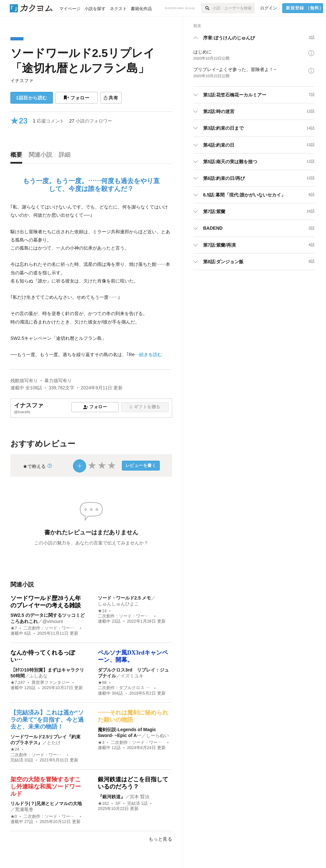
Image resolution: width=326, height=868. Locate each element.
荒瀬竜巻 (24, 809)
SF (118, 803)
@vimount (53, 621)
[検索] (207, 8)
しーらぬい (157, 735)
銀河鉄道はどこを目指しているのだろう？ (133, 783)
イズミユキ (132, 676)
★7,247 (18, 683)
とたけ (54, 743)
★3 (101, 743)
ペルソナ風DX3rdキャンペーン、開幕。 (133, 656)
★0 (14, 817)
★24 (15, 749)
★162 (103, 803)
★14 (102, 611)
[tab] (18, 156)
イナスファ (22, 80)
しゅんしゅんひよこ (118, 604)
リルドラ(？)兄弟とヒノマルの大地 (46, 803)
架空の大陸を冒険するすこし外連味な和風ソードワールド (46, 786)
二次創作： (50, 628)
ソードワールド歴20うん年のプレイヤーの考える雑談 (46, 602)
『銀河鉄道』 (111, 797)
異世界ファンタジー (51, 683)
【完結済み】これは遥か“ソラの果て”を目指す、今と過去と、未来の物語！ (47, 720)
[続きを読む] (91, 281)
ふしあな (38, 676)
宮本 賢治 (140, 797)
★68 (102, 683)
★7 (14, 628)
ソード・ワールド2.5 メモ (124, 598)
